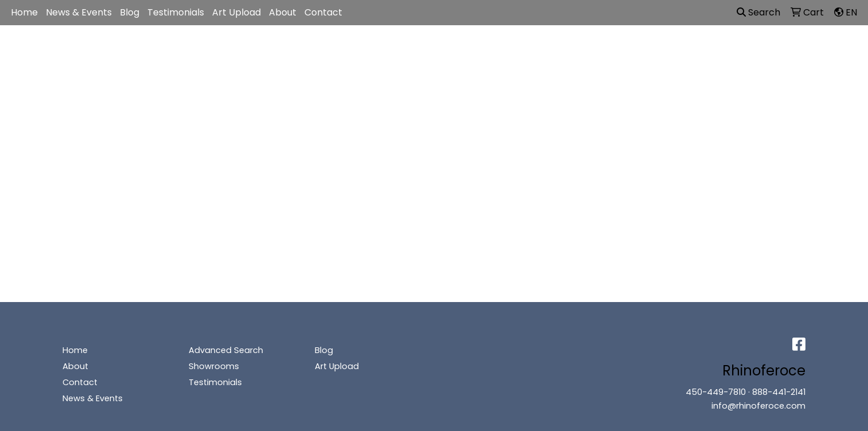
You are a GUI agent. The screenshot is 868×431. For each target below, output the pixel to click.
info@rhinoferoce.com (758, 406)
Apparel (387, 50)
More (695, 50)
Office (534, 50)
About (283, 12)
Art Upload (236, 12)
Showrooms (214, 366)
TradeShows (592, 50)
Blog (130, 12)
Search (758, 12)
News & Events (79, 12)
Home (24, 12)
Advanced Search (226, 350)
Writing (651, 50)
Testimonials (176, 12)
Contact (323, 12)
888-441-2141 (779, 392)
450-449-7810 (716, 392)
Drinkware (482, 50)
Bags (433, 50)
